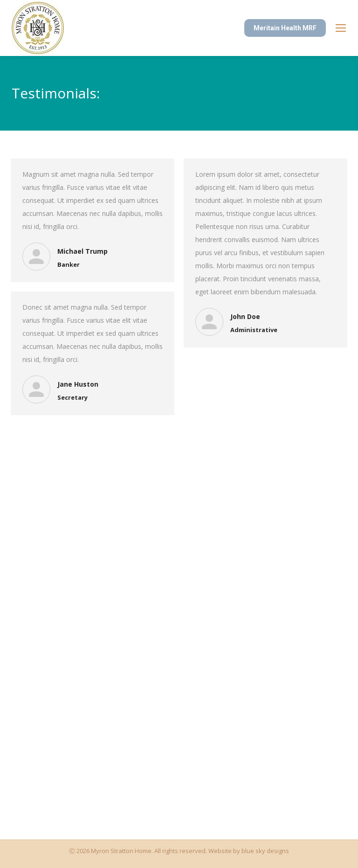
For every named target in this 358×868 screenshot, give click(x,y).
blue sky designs (265, 851)
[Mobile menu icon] (341, 28)
